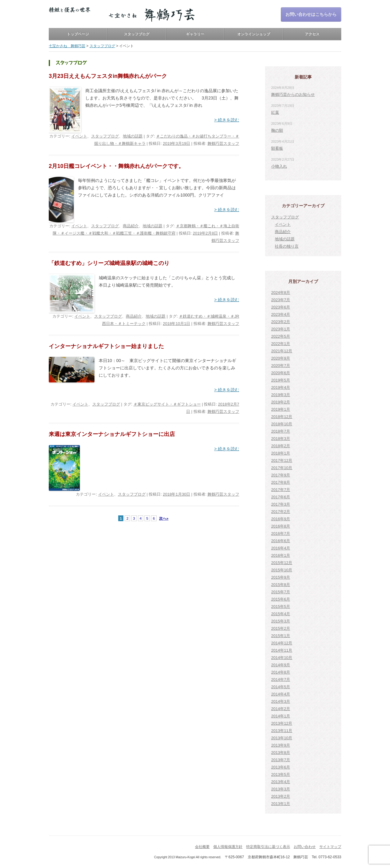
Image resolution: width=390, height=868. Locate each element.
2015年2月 (281, 628)
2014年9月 (281, 665)
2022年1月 (281, 344)
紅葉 (275, 112)
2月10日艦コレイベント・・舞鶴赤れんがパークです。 (116, 166)
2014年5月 (281, 687)
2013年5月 (281, 774)
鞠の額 (277, 130)
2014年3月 (281, 701)
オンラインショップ (254, 34)
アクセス (312, 34)
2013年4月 (281, 782)
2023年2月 (281, 322)
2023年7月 (281, 300)
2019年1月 (281, 409)
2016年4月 (281, 548)
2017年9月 (281, 475)
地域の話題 (133, 136)
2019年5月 (281, 380)
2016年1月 (281, 555)
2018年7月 (281, 431)
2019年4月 (281, 387)
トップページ (78, 34)
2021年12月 (282, 351)
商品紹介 (131, 226)
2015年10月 (282, 570)
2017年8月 (281, 482)
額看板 (277, 148)
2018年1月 (281, 453)
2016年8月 (281, 526)
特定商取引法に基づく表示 (268, 847)
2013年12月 (282, 723)
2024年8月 (281, 293)
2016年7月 (281, 533)
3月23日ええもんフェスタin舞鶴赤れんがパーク (108, 76)
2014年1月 (281, 716)
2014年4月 (281, 694)
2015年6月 (281, 599)
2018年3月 (281, 439)
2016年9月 (281, 519)
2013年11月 (282, 731)
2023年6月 (281, 307)
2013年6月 (281, 767)
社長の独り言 (287, 246)
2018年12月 (282, 417)
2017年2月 (281, 512)
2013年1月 (281, 804)
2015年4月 (281, 614)
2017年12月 (282, 460)
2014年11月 (282, 650)
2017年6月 (281, 497)
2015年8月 (281, 585)
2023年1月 (281, 329)
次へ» (164, 518)
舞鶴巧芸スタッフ (223, 143)
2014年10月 (282, 658)
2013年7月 (281, 760)
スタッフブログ (137, 34)
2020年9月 (281, 358)
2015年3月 (281, 621)
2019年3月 (281, 395)
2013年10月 (282, 738)
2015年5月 (281, 607)
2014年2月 (281, 709)
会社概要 (202, 847)
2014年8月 (281, 672)
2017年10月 (282, 468)
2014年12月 (282, 643)
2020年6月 (281, 373)
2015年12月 (282, 563)
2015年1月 (281, 636)
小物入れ (279, 166)
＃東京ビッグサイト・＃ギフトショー (167, 404)
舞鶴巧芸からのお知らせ (293, 94)
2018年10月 (282, 424)
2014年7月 (281, 680)
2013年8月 (281, 753)
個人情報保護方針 (228, 847)
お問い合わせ (305, 847)
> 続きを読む (227, 120)
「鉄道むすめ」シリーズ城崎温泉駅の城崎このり (109, 263)
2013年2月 (281, 796)
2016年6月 (281, 541)
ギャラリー (195, 34)
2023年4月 (281, 314)
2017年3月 (281, 504)
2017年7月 (281, 490)
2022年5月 (281, 336)
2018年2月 (281, 446)
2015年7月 (281, 592)
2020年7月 (281, 366)
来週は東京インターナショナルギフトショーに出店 (112, 434)
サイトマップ (330, 847)
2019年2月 (281, 402)
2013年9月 (281, 745)
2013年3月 (281, 789)
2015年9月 (281, 577)
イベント (79, 136)
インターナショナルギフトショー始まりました (106, 346)
